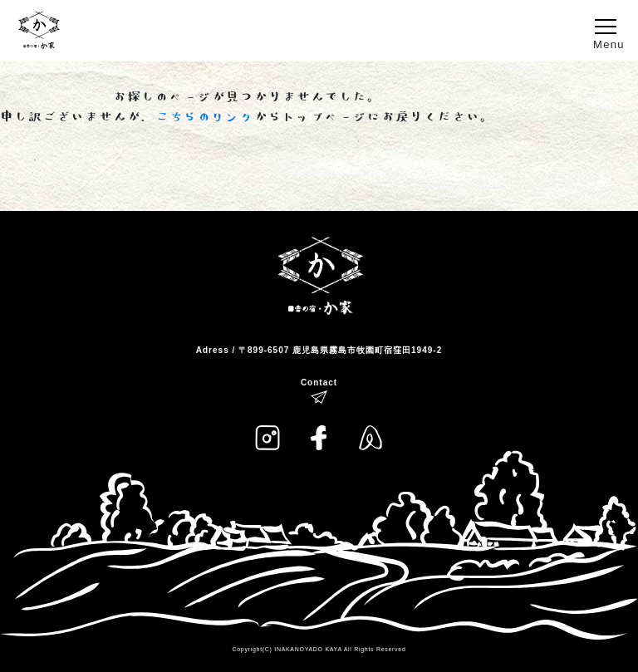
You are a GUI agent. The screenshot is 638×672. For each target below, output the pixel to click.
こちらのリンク (205, 118)
